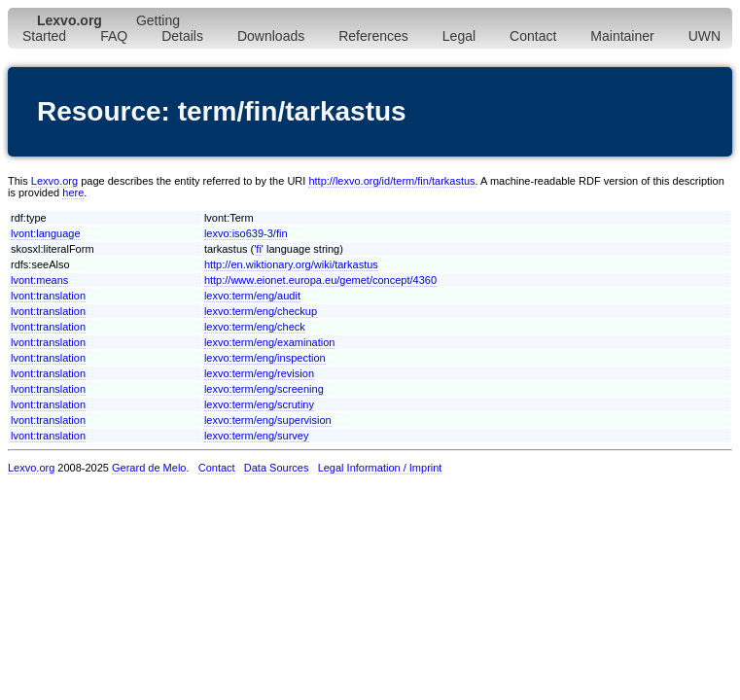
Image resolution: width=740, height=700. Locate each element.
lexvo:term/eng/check (255, 327)
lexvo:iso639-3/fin (246, 233)
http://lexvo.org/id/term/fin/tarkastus (391, 181)
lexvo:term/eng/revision (259, 373)
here (73, 192)
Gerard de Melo (149, 468)
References (373, 36)
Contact (533, 36)
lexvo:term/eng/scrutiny (259, 404)
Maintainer (622, 36)
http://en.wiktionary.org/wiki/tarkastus (291, 264)
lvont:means (39, 280)
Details (182, 36)
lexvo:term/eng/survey (257, 436)
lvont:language (46, 233)
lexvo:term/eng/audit (252, 296)
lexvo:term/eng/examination (270, 342)
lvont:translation (48, 296)
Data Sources (277, 468)
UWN (705, 36)
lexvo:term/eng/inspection (265, 358)
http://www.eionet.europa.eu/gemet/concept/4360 (320, 280)
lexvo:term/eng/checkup (261, 311)
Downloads (271, 36)
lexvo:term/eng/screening (264, 389)
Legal (459, 36)
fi (259, 249)
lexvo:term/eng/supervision (268, 420)
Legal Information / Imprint (380, 468)
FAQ (114, 36)
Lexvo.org (54, 181)
